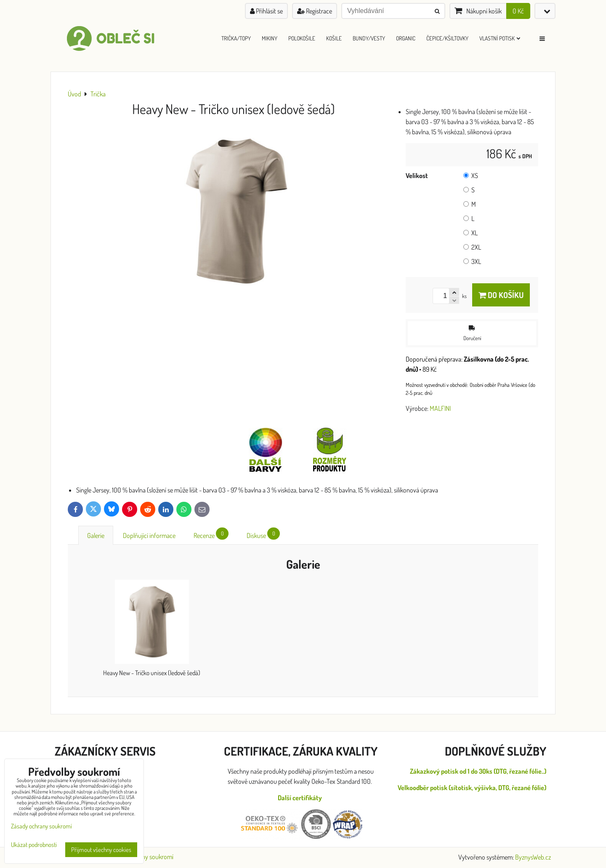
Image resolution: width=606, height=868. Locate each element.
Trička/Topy (236, 38)
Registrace (315, 11)
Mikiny (270, 38)
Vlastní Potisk (500, 38)
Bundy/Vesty (369, 38)
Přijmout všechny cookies (101, 850)
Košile (334, 38)
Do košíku (501, 295)
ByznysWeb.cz (533, 857)
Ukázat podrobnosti (34, 845)
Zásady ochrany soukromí (41, 826)
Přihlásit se (266, 11)
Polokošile (302, 38)
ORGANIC (406, 38)
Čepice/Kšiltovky (447, 38)
